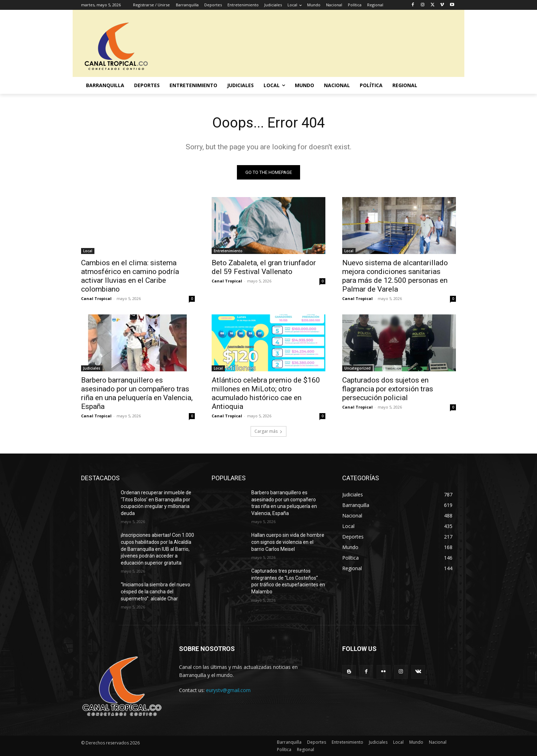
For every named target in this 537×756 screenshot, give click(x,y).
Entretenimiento (228, 251)
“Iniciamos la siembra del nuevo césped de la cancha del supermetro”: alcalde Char (155, 591)
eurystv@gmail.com (228, 690)
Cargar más (268, 431)
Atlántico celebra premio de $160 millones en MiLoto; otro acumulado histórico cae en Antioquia (266, 393)
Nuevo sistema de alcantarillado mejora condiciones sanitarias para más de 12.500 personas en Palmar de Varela (395, 276)
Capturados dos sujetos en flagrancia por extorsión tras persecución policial (388, 389)
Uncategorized (357, 368)
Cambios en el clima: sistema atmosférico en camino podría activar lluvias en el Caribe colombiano (130, 276)
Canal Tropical (96, 298)
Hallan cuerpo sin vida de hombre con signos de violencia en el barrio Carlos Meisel (288, 542)
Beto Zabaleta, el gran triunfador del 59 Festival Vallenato (264, 267)
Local (88, 251)
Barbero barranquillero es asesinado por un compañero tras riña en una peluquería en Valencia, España (137, 393)
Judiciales (92, 368)
